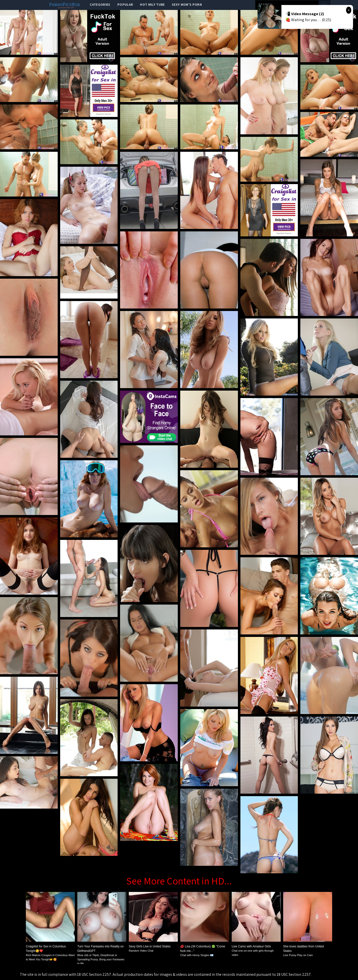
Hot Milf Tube (152, 4)
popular (125, 4)
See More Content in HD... (179, 881)
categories (100, 4)
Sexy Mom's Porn (187, 4)
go (324, 5)
